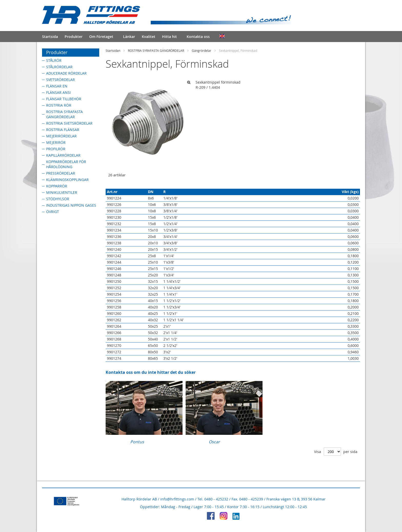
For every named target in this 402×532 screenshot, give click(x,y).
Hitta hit (169, 37)
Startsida (50, 37)
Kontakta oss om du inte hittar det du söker (151, 372)
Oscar (214, 442)
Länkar (129, 37)
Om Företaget (101, 37)
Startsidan (113, 51)
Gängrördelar (202, 51)
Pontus (137, 442)
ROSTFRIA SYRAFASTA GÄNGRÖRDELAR (156, 51)
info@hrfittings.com (177, 499)
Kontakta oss (198, 37)
